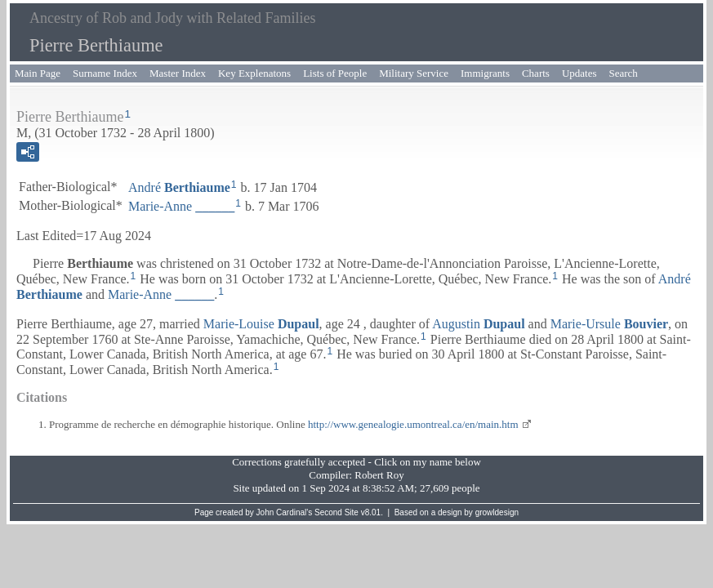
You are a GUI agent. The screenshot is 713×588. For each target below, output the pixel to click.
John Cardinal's (285, 512)
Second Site (336, 512)
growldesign (497, 512)
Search (624, 73)
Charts (536, 73)
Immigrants (485, 73)
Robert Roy (379, 475)
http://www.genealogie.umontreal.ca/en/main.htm (413, 424)
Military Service (414, 73)
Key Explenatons (254, 73)
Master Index (178, 73)
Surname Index (105, 73)
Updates (579, 73)
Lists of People (335, 73)
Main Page (38, 73)
